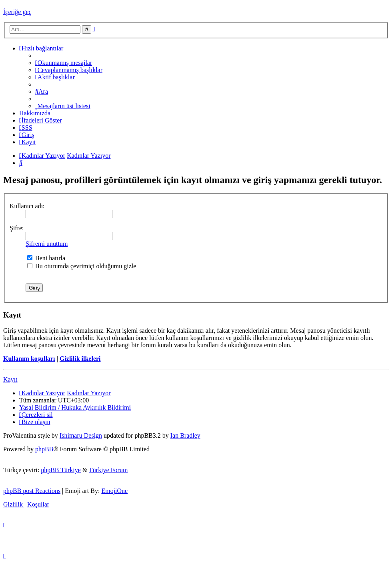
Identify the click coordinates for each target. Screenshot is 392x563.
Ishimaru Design (81, 435)
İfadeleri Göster (41, 120)
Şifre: (17, 228)
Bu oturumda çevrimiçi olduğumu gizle (82, 266)
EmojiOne (114, 491)
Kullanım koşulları (29, 359)
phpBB (44, 449)
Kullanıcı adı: (27, 206)
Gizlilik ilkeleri (80, 359)
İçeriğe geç (17, 12)
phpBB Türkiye (61, 470)
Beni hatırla (46, 258)
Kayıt (10, 379)
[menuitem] (64, 63)
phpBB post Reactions (32, 491)
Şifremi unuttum (47, 244)
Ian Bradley (185, 435)
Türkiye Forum (108, 470)
